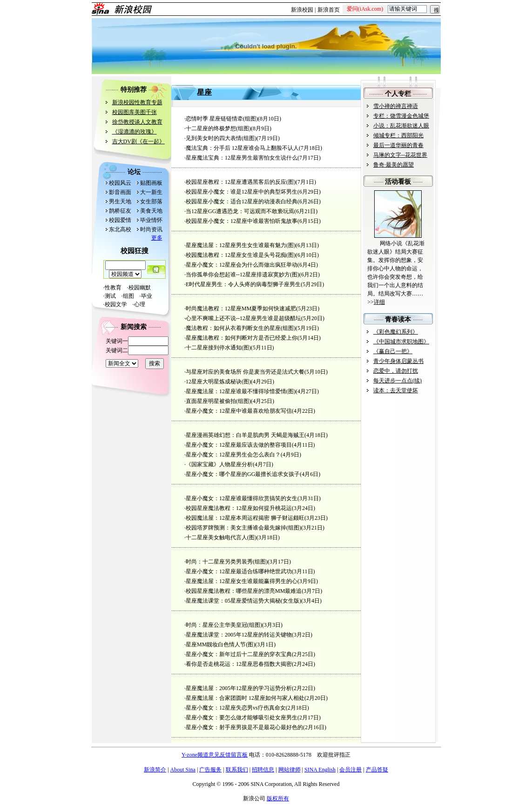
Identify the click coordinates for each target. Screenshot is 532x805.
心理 (140, 304)
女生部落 (151, 201)
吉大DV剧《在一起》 (138, 141)
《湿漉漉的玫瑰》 (135, 132)
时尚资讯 (151, 229)
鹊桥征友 (120, 211)
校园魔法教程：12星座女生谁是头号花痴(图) (241, 255)
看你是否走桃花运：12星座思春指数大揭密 (239, 664)
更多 (157, 238)
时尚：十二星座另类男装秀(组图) (227, 562)
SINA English (320, 770)
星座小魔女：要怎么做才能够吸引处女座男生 (242, 718)
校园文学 (119, 304)
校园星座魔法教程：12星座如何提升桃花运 (239, 508)
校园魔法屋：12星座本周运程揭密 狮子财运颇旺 (245, 518)
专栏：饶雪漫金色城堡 (401, 116)
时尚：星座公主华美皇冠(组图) (224, 625)
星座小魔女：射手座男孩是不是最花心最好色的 (244, 727)
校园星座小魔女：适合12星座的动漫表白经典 (242, 201)
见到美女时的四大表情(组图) (221, 138)
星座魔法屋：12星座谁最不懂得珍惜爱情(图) (241, 391)
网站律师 (290, 770)
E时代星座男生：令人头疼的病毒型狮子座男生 (243, 284)
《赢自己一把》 (393, 351)
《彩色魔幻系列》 (396, 332)
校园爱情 (120, 220)
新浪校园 (302, 10)
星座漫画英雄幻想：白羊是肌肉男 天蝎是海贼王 (245, 435)
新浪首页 (329, 10)
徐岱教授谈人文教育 (137, 122)
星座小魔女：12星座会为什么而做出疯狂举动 (242, 265)
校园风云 (120, 183)
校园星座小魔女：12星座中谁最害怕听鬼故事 (242, 221)
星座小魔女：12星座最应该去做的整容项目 (239, 445)
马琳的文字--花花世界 (400, 155)
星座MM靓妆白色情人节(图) (220, 644)
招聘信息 (263, 770)
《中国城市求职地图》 (401, 342)
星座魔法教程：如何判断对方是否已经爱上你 (242, 338)
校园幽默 (140, 288)
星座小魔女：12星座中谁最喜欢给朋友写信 (239, 411)
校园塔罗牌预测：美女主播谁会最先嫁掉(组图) (243, 528)
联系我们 (237, 770)
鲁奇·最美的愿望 (394, 165)
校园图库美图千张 (135, 112)
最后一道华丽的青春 (398, 145)
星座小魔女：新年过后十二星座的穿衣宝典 (239, 654)
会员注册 (350, 770)
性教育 (113, 288)
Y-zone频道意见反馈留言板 (215, 755)
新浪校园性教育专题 (137, 102)
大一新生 (151, 192)
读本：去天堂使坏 (396, 390)
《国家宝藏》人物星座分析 (219, 464)
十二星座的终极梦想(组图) (218, 128)
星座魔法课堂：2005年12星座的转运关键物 (239, 635)
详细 (379, 302)
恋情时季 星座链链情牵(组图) (222, 119)
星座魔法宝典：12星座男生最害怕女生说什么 (242, 158)
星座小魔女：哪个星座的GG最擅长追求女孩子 (243, 474)
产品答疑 (377, 770)
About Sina (183, 770)
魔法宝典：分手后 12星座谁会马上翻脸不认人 (242, 148)
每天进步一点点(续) (397, 381)
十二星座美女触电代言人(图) (221, 537)
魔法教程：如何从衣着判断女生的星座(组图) (241, 328)
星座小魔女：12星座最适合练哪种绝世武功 (239, 571)
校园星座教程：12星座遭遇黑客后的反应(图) (241, 182)
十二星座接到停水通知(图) (218, 348)
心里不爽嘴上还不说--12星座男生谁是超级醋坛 (243, 318)
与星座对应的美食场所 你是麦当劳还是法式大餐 (245, 372)
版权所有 (278, 798)
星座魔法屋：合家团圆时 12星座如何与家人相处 (245, 698)
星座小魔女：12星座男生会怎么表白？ (233, 455)
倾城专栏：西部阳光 (398, 135)
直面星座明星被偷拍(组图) (218, 401)
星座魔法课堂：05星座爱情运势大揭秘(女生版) (243, 601)
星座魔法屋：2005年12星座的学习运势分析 (239, 688)
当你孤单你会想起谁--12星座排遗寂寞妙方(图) (242, 275)
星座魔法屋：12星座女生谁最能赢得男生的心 (242, 581)
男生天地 (120, 201)
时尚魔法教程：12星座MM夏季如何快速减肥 (241, 309)
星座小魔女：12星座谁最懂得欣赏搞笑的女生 (242, 498)
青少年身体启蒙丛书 (398, 361)
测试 (113, 296)
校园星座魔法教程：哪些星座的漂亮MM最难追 (244, 591)
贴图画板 (151, 183)
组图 (128, 296)
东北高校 (120, 229)
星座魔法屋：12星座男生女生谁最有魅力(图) (241, 245)
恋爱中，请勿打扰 (396, 371)
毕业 (147, 296)
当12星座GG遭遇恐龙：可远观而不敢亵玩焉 (240, 211)
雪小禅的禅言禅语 (396, 106)
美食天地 (151, 211)
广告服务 (210, 770)
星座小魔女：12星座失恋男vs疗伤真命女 (236, 708)
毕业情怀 (151, 220)
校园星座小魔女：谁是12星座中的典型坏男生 (242, 192)
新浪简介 (155, 770)
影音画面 (120, 192)
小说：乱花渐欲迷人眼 (401, 126)
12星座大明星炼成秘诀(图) (218, 382)
